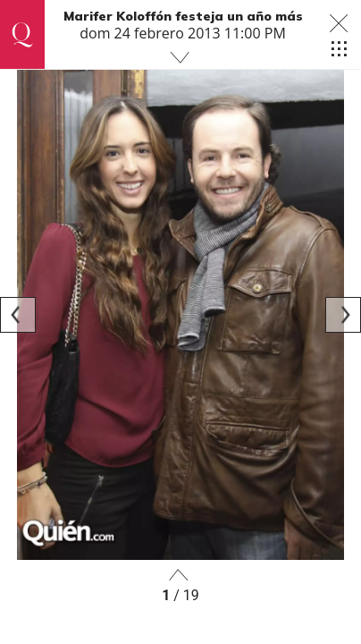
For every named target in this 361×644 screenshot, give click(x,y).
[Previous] (18, 315)
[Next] (343, 315)
